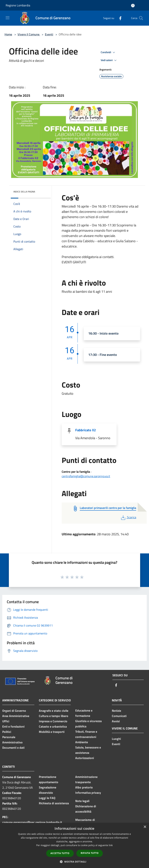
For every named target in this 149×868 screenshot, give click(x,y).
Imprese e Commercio (53, 721)
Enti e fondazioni (13, 726)
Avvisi (116, 721)
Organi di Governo (14, 711)
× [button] (145, 827)
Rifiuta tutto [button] (90, 853)
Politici (7, 732)
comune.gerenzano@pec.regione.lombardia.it (32, 822)
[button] (74, 862)
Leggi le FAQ (47, 798)
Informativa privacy (88, 793)
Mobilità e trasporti (52, 732)
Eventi (49, 34)
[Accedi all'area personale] (133, 6)
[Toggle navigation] (8, 18)
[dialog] (74, 845)
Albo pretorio (84, 787)
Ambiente (82, 742)
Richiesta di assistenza (54, 803)
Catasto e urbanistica (53, 726)
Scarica (128, 517)
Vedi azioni (109, 60)
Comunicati (119, 716)
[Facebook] (119, 18)
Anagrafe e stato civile (54, 711)
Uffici (6, 721)
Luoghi (116, 739)
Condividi (108, 52)
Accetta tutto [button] (60, 853)
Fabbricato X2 (86, 430)
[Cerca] (141, 18)
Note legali (82, 801)
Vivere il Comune (29, 34)
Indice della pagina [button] (24, 192)
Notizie (116, 711)
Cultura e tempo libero (54, 716)
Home (8, 34)
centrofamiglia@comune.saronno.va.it (86, 476)
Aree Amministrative (16, 716)
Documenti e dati (13, 748)
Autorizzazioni (85, 758)
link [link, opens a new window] (111, 845)
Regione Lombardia (18, 5)
